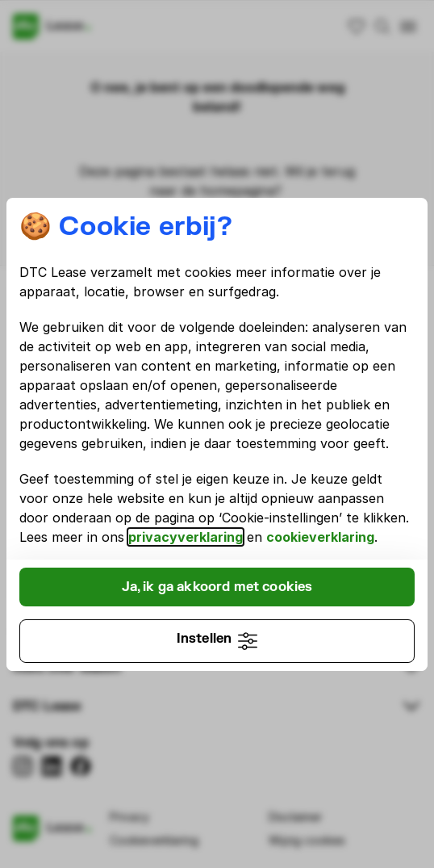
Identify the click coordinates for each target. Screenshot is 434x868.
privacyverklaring (186, 537)
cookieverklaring (320, 537)
